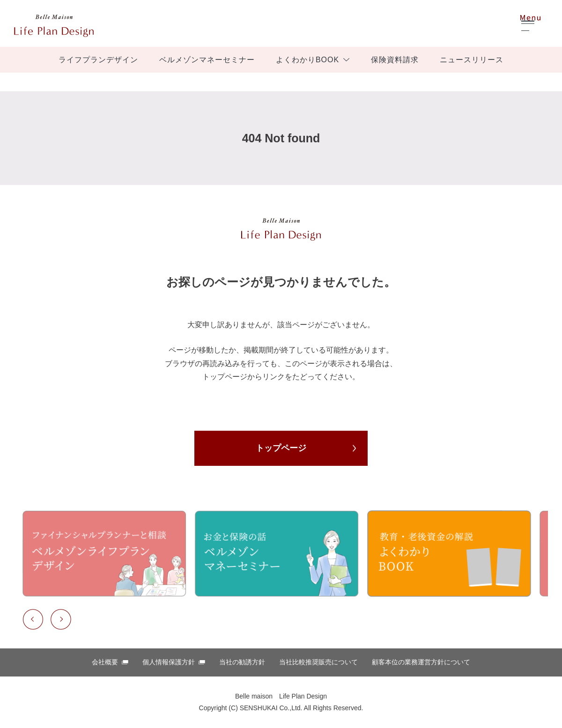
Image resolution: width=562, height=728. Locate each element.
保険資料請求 (395, 60)
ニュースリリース (472, 60)
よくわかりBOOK (307, 60)
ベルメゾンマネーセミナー (207, 60)
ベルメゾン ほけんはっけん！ (54, 26)
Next (61, 619)
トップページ (281, 448)
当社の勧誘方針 (242, 662)
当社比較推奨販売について (318, 662)
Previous (33, 619)
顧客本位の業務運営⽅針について (421, 662)
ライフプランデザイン (98, 60)
